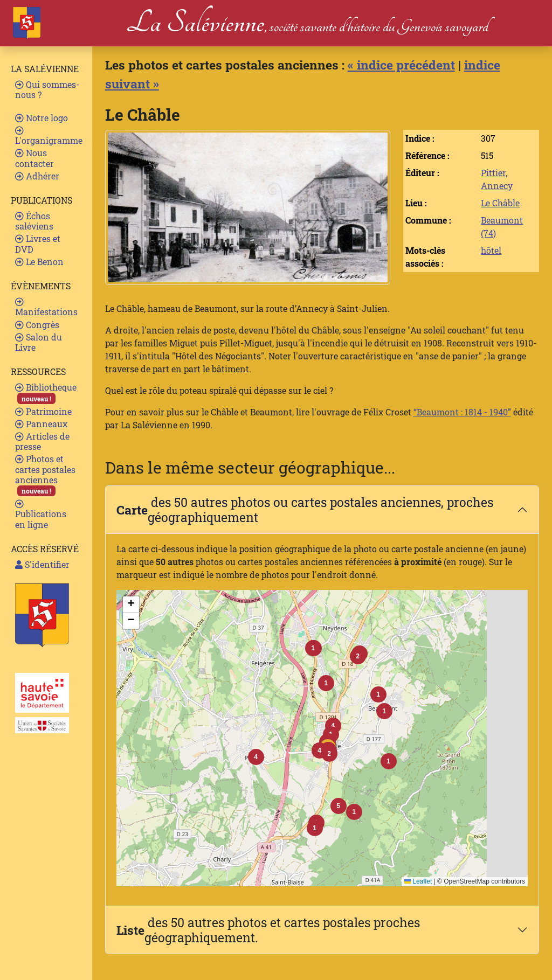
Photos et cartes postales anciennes (45, 475)
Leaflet (418, 881)
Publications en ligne (41, 515)
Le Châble (500, 203)
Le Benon (39, 262)
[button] (329, 754)
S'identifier (42, 564)
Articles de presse (42, 441)
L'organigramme (49, 136)
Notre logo (42, 118)
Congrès (37, 325)
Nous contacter (34, 158)
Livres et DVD (38, 244)
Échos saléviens (34, 221)
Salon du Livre (39, 342)
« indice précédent (401, 64)
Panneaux (41, 424)
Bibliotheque (46, 392)
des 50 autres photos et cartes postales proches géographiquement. (268, 930)
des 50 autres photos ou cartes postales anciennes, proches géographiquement (305, 509)
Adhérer (37, 176)
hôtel (491, 250)
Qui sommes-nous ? (47, 89)
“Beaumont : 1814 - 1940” (462, 412)
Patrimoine (43, 411)
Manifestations (46, 307)
